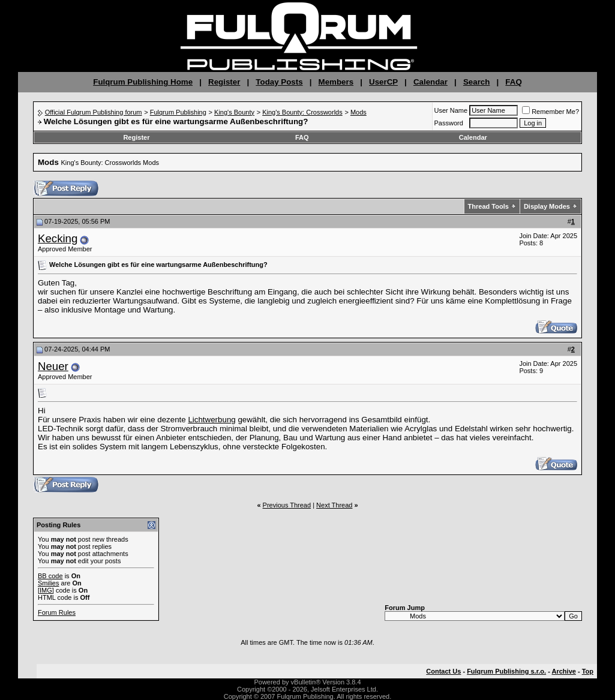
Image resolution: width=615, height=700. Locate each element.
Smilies (48, 583)
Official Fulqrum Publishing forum (94, 112)
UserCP (383, 82)
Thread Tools (488, 206)
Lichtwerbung (211, 420)
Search (476, 82)
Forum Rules (57, 612)
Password (449, 123)
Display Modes (547, 206)
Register (224, 82)
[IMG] (46, 590)
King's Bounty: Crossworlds (302, 112)
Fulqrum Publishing (178, 112)
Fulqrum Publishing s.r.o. (506, 671)
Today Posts (279, 82)
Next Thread (334, 505)
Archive (564, 671)
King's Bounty (234, 112)
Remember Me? (550, 112)
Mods (358, 112)
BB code (50, 576)
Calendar (430, 82)
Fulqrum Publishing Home (143, 82)
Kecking (58, 238)
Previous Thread (287, 505)
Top (588, 671)
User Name (451, 110)
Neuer (53, 366)
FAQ (513, 82)
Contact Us (443, 671)
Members (336, 82)
